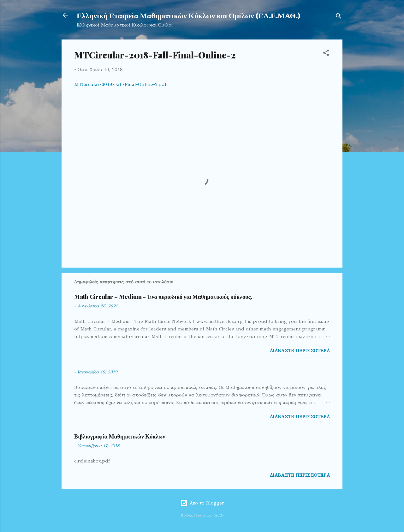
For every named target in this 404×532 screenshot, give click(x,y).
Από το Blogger (202, 503)
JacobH (219, 515)
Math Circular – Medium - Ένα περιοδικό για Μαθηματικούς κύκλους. (163, 297)
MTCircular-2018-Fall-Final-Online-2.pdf (120, 84)
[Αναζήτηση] (339, 17)
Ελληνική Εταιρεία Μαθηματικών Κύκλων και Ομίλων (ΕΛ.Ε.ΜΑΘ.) (188, 15)
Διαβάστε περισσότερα (300, 351)
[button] (326, 54)
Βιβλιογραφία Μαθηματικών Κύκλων (120, 436)
